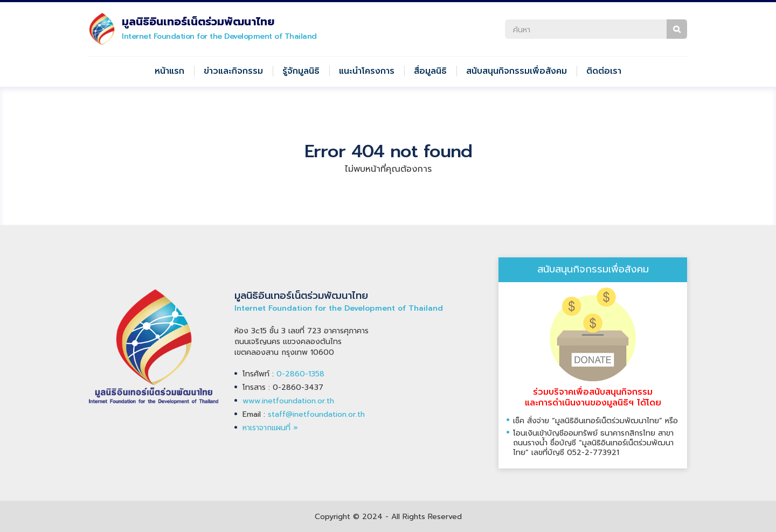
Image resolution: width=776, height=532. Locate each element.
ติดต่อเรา (604, 71)
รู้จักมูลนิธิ (301, 71)
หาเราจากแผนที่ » (270, 428)
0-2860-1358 (300, 374)
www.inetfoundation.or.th (288, 401)
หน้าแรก (169, 71)
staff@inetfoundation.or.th (316, 414)
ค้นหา (677, 29)
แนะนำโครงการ (367, 71)
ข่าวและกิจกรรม (233, 71)
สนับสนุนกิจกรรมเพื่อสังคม (517, 71)
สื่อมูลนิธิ (430, 71)
